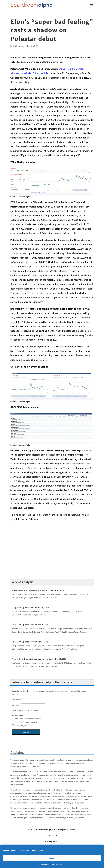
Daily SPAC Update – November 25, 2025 (30, 625)
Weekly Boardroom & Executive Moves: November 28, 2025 (39, 591)
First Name (16, 700)
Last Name (16, 705)
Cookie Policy (44, 864)
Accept (52, 858)
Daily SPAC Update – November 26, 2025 (30, 608)
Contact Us (52, 836)
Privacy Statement (57, 864)
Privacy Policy (52, 842)
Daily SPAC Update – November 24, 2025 (30, 642)
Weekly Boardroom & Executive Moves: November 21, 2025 (39, 659)
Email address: (30, 710)
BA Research (19, 46)
